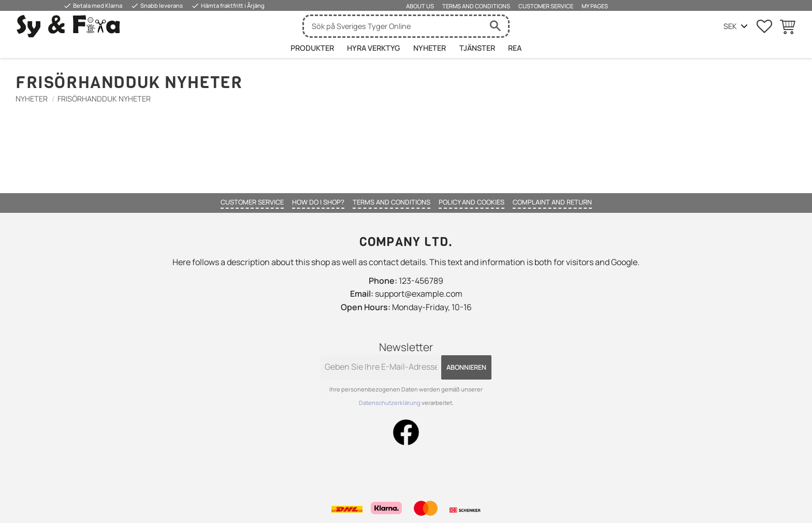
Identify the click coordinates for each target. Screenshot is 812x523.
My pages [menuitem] (595, 6)
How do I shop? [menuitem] (318, 202)
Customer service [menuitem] (546, 6)
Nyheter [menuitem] (430, 48)
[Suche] (495, 26)
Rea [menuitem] (515, 48)
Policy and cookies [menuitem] (472, 202)
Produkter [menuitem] (312, 48)
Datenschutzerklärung (390, 403)
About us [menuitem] (420, 6)
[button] (764, 26)
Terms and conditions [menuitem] (476, 6)
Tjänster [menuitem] (477, 48)
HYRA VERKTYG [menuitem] (373, 48)
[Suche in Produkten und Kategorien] (393, 26)
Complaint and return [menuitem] (552, 202)
